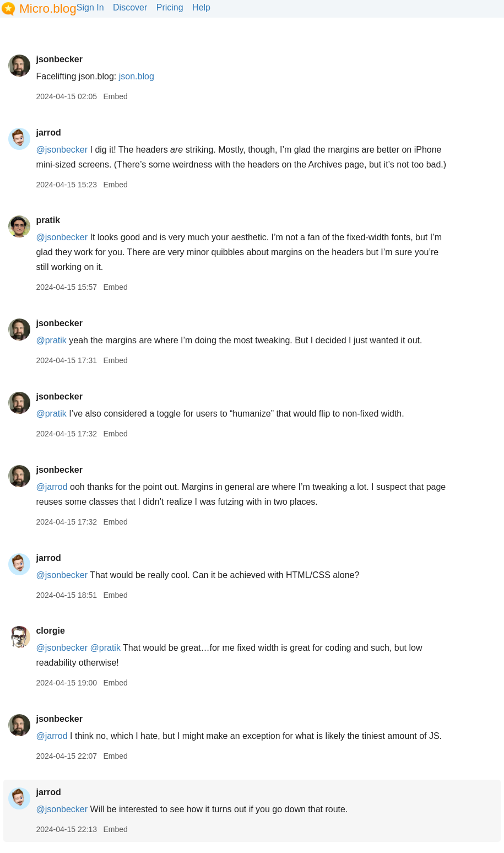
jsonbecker (59, 59)
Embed (115, 96)
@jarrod (52, 487)
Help (201, 7)
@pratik (51, 340)
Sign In (90, 7)
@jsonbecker (62, 150)
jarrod (48, 133)
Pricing (170, 7)
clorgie (50, 631)
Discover (130, 7)
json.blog (137, 76)
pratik (48, 220)
